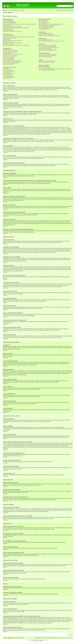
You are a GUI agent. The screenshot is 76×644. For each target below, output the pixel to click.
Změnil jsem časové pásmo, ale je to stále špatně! (13, 40)
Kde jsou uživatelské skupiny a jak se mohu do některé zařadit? (51, 24)
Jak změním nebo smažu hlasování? (10, 56)
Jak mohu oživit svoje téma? (8, 64)
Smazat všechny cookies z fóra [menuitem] (53, 638)
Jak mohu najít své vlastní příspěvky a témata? (48, 50)
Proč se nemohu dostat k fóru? (9, 57)
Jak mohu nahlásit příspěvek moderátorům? (11, 61)
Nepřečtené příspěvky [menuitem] (16, 10)
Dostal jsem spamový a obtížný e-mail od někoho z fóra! (50, 36)
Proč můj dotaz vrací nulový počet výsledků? (47, 46)
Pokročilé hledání (72, 6)
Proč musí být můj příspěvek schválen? (11, 63)
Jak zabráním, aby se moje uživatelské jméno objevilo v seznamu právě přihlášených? (20, 24)
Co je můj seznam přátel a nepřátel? (46, 40)
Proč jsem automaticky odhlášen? (9, 23)
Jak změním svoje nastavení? (9, 36)
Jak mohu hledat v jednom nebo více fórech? (47, 45)
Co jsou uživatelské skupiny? (44, 23)
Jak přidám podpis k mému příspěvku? (10, 52)
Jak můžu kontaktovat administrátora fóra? (47, 70)
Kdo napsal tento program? (44, 66)
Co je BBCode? (6, 68)
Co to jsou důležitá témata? (8, 76)
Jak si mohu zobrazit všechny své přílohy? (47, 62)
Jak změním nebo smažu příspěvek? (10, 51)
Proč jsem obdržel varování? (9, 59)
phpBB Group (46, 603)
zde (27, 604)
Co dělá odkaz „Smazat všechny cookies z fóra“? (12, 31)
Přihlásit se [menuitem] (66, 10)
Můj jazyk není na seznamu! (8, 42)
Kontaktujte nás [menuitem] (39, 638)
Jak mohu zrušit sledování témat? (45, 57)
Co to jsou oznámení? (7, 75)
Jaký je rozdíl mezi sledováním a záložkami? (47, 54)
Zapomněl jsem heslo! (7, 25)
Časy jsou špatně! (6, 39)
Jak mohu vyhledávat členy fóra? (45, 49)
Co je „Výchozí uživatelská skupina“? (46, 28)
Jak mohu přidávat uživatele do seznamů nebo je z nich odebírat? (51, 41)
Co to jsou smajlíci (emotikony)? (9, 71)
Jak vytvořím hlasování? (8, 53)
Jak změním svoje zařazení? (9, 44)
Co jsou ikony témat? (7, 78)
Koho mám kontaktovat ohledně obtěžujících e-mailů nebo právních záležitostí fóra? (55, 69)
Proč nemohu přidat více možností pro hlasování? (13, 54)
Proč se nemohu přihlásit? (8, 20)
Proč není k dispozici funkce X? (45, 68)
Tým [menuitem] (44, 638)
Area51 (8, 612)
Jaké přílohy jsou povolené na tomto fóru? (47, 61)
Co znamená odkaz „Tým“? (44, 29)
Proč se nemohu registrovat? (9, 30)
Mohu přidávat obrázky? (8, 72)
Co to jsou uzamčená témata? (9, 77)
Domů (6, 638)
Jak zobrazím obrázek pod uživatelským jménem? (13, 43)
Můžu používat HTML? (7, 70)
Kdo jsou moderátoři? (43, 22)
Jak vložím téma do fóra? (8, 50)
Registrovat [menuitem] (60, 10)
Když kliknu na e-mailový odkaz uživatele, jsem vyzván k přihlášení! (16, 45)
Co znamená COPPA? (7, 29)
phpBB (34, 640)
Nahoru (6, 91)
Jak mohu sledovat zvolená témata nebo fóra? (48, 56)
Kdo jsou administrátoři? (43, 20)
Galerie (72, 10)
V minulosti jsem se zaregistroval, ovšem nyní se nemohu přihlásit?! (16, 28)
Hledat (70, 6)
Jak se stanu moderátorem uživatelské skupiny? (48, 25)
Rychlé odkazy (7, 10)
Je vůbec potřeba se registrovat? (9, 22)
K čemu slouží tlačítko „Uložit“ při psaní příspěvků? (13, 62)
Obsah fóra (10, 638)
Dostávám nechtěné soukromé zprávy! (46, 34)
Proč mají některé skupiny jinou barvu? (46, 27)
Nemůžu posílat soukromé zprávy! (45, 33)
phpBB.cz (41, 641)
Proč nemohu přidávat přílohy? (9, 58)
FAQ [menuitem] (23, 10)
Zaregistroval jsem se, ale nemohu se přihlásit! (12, 27)
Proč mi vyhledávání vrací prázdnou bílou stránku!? (49, 48)
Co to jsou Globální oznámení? (9, 73)
